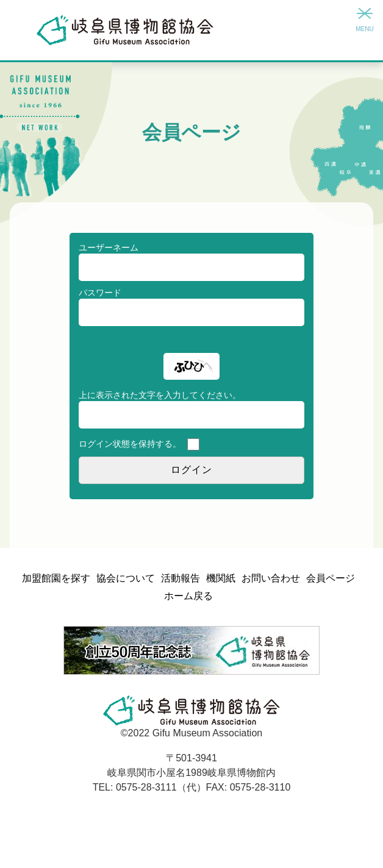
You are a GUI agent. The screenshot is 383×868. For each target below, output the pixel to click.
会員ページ (331, 578)
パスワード (100, 293)
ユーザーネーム (109, 247)
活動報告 (181, 578)
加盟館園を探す (56, 578)
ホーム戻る (188, 596)
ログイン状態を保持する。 (130, 444)
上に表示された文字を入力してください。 (160, 395)
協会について (126, 578)
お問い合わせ (271, 578)
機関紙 (221, 578)
